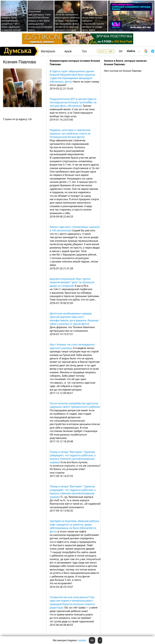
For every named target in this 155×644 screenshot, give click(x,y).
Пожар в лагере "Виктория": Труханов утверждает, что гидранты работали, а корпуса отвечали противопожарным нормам (73, 457)
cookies (82, 640)
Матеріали (48, 51)
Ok (92, 640)
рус (121, 51)
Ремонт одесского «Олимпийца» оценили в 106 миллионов (75, 229)
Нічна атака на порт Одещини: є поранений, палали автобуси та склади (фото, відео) (93, 24)
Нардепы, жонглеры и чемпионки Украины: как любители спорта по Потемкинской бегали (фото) (70, 133)
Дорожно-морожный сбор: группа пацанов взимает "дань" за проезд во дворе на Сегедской (72, 282)
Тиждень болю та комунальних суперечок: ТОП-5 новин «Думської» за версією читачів (11, 24)
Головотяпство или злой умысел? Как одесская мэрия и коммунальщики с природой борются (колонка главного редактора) (72, 602)
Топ (84, 51)
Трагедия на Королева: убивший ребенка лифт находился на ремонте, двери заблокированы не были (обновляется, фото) (74, 526)
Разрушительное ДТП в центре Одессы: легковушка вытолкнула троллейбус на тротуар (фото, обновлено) (73, 102)
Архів (68, 51)
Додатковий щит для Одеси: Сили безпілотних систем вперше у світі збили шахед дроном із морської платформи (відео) (40, 21)
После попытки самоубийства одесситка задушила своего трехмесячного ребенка (74, 405)
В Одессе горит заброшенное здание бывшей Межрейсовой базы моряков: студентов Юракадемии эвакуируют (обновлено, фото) (72, 76)
